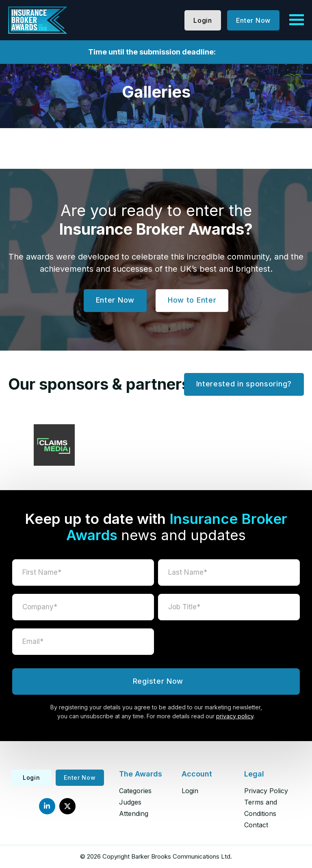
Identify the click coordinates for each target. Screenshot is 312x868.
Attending (134, 813)
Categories (135, 791)
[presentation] (229, 644)
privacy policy (235, 716)
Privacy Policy (266, 791)
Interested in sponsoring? (244, 384)
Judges (130, 802)
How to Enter (192, 300)
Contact (256, 825)
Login (203, 20)
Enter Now (253, 20)
